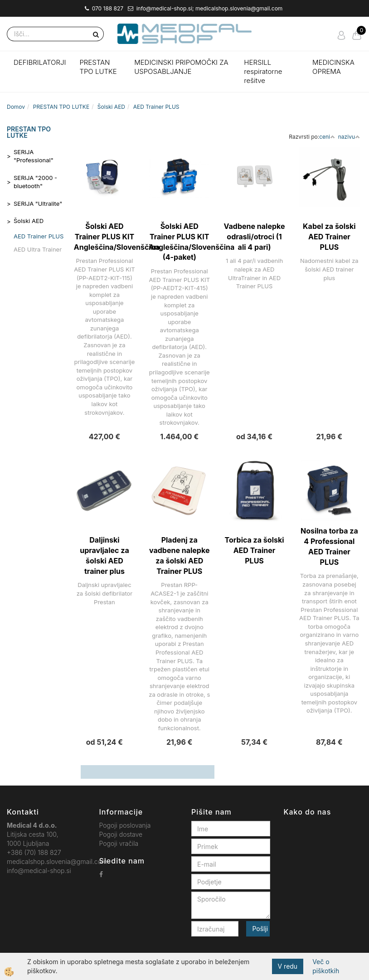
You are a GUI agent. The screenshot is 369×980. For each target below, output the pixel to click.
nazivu (349, 137)
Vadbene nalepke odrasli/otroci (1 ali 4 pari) (255, 237)
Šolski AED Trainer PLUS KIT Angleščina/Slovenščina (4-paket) (179, 242)
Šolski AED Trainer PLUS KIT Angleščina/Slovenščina (104, 237)
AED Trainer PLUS (156, 107)
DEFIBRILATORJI (40, 62)
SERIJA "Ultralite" (38, 204)
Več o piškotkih (326, 966)
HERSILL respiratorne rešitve (263, 71)
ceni (327, 137)
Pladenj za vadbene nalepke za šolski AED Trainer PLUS (179, 555)
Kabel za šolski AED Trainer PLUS (329, 237)
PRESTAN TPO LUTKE (98, 67)
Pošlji (260, 929)
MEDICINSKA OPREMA (333, 67)
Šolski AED (111, 107)
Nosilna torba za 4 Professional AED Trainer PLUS (329, 546)
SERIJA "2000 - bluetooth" (35, 182)
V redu (288, 966)
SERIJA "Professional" (34, 156)
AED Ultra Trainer (38, 249)
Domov (16, 107)
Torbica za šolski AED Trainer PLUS (255, 550)
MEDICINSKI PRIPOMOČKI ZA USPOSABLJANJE (181, 67)
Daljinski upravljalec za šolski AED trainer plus (104, 555)
